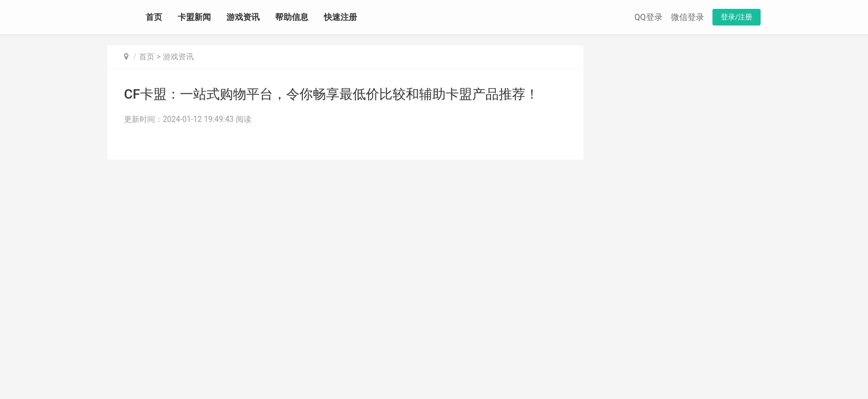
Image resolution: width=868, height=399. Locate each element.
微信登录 (688, 17)
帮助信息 (292, 17)
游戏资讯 (243, 17)
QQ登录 (649, 17)
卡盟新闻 (194, 17)
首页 (154, 17)
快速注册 (340, 17)
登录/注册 (737, 17)
